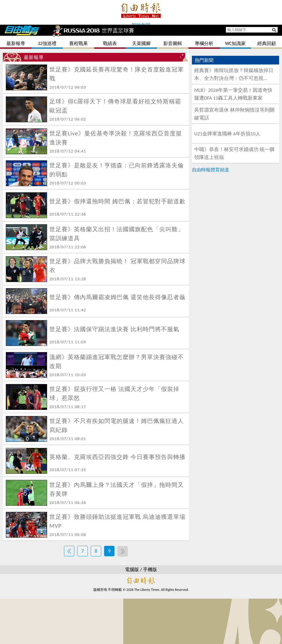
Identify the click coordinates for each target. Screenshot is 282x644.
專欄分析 (204, 43)
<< (69, 551)
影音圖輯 (173, 43)
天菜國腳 (141, 43)
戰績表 (110, 43)
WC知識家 (235, 43)
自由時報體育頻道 (210, 170)
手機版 (150, 569)
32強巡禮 (47, 43)
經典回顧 (267, 43)
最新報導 (16, 43)
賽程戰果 (78, 43)
